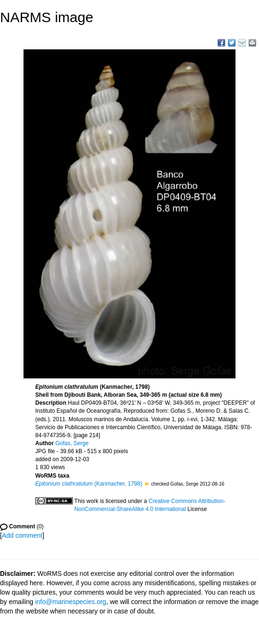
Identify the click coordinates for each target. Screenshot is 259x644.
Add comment (22, 535)
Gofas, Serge (72, 443)
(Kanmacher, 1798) (89, 484)
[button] (146, 484)
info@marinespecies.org (71, 602)
